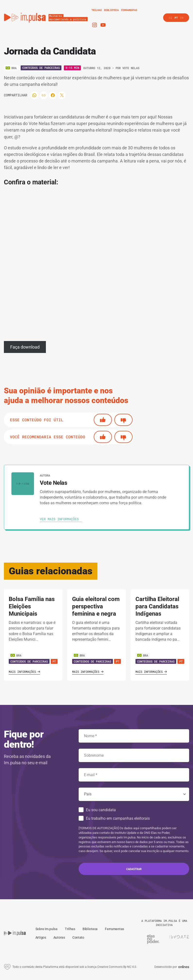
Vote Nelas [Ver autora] (131, 68)
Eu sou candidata (101, 810)
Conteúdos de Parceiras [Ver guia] (29, 661)
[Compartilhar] (35, 95)
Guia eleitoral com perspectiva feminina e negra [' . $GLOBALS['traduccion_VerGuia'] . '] (96, 606)
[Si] (103, 420)
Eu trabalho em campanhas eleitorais (118, 818)
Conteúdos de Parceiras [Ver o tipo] (41, 68)
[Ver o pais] (11, 68)
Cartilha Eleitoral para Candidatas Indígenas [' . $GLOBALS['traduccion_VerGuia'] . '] (157, 606)
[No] (123, 420)
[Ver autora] (23, 484)
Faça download (25, 347)
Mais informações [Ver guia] (24, 672)
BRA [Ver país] (16, 655)
